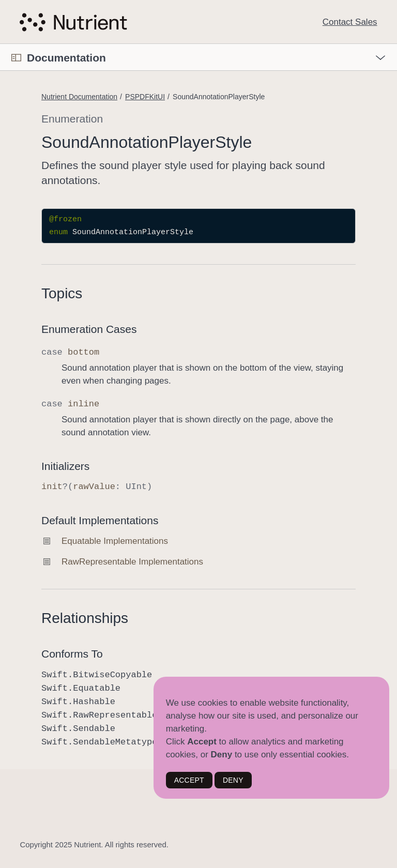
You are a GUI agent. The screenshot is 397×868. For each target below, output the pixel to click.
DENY (233, 780)
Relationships (85, 618)
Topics (62, 293)
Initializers (65, 466)
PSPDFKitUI (145, 97)
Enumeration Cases (89, 329)
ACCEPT (189, 780)
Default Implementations (100, 520)
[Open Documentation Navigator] (16, 58)
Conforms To (72, 654)
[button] (0, 44)
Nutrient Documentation (79, 97)
